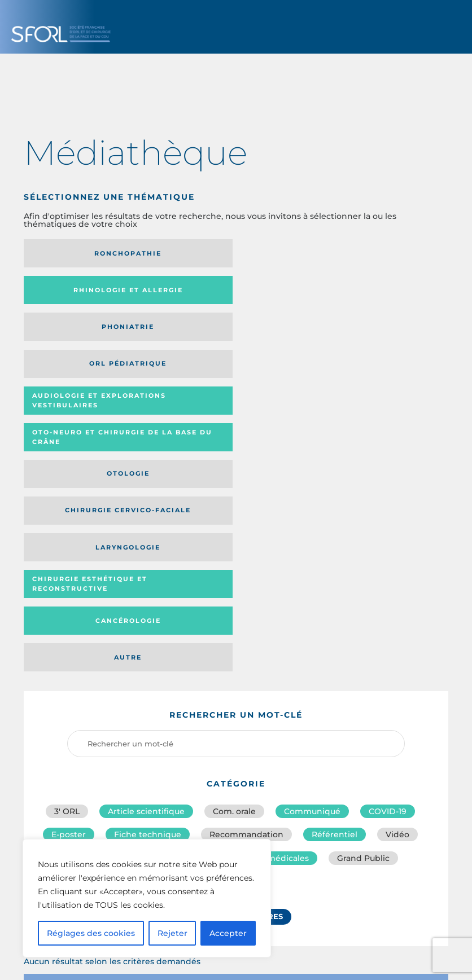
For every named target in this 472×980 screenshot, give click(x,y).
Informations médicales (261, 575)
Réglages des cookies (91, 933)
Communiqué (312, 525)
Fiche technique (148, 550)
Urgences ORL (230, 600)
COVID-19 (388, 525)
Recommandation (246, 550)
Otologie (89, 335)
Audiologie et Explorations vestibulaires (205, 294)
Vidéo (397, 550)
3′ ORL (67, 525)
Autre (370, 371)
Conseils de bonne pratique (128, 575)
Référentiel (335, 550)
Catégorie (272, 707)
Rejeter (172, 933)
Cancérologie (230, 371)
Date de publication (411, 707)
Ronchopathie (89, 253)
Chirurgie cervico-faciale (217, 334)
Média (334, 707)
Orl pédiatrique (89, 294)
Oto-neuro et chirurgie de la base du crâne (369, 294)
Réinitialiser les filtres (230, 636)
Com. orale (234, 525)
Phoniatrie (370, 253)
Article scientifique (146, 525)
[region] (147, 898)
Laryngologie (370, 335)
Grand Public (363, 575)
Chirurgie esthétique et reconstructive (83, 372)
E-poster (69, 550)
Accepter (228, 933)
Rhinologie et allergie (230, 253)
